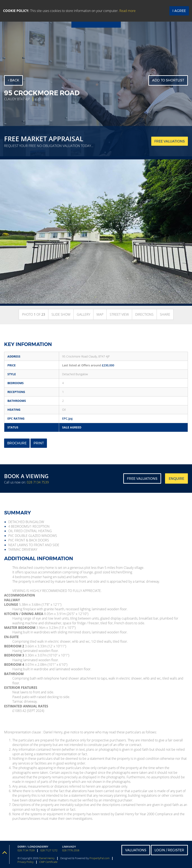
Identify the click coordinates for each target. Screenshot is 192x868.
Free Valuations (142, 478)
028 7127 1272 (49, 850)
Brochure (17, 443)
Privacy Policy (26, 862)
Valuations (136, 850)
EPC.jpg (67, 418)
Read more (127, 11)
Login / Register (169, 850)
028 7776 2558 (71, 850)
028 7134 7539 (38, 482)
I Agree (179, 11)
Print (39, 443)
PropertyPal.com (99, 858)
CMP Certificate (48, 862)
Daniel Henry (47, 858)
